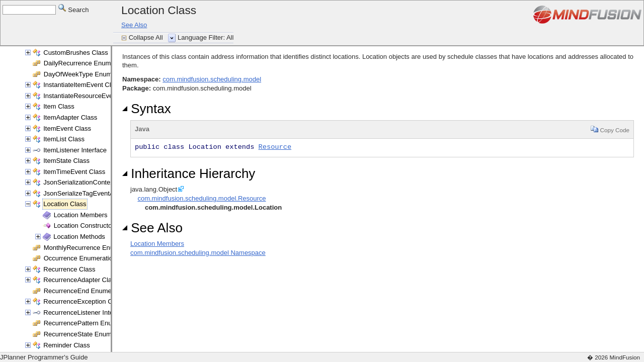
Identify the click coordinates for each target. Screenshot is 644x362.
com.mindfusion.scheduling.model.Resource (202, 198)
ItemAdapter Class (70, 117)
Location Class (65, 204)
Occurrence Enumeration (80, 258)
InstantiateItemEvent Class (82, 85)
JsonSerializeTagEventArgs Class (92, 193)
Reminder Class (66, 345)
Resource (275, 147)
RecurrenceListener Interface (86, 312)
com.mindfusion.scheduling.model (212, 79)
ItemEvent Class (67, 128)
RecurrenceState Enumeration (88, 334)
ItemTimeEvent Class (74, 172)
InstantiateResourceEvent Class (90, 96)
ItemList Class (64, 139)
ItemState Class (66, 161)
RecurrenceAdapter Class (81, 280)
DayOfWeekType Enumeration (88, 74)
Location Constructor (84, 225)
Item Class (59, 106)
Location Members (81, 215)
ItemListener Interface (75, 150)
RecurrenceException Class (84, 301)
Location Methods (79, 237)
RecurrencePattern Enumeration (91, 323)
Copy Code (610, 129)
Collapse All (147, 37)
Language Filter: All (206, 37)
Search (74, 9)
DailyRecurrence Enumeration (87, 63)
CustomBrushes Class (76, 53)
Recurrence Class (69, 269)
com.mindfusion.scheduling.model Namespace (198, 253)
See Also (134, 25)
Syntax (147, 109)
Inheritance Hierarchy (189, 173)
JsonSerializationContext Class (88, 182)
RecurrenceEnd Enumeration (86, 291)
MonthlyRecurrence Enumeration (92, 248)
